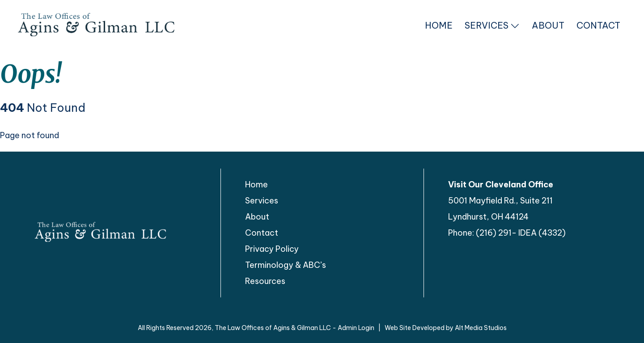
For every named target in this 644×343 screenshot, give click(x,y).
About (548, 25)
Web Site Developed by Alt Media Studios (446, 328)
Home (439, 25)
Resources (265, 281)
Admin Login (356, 328)
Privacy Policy (272, 249)
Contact (598, 25)
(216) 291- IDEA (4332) (521, 233)
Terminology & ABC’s (286, 265)
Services (492, 25)
